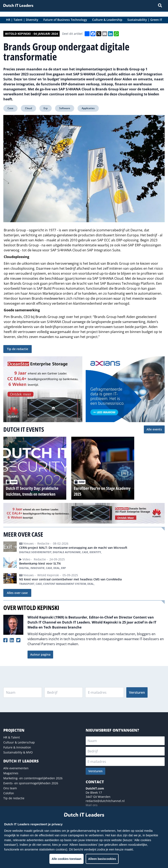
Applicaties (88, 108)
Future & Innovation (17, 747)
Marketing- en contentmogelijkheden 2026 (33, 778)
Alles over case (17, 593)
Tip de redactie (18, 349)
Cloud (28, 108)
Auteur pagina (40, 654)
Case (10, 108)
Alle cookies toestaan (66, 859)
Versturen (137, 692)
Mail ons (92, 805)
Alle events (154, 429)
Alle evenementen (16, 768)
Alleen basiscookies (102, 859)
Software (65, 108)
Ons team (10, 788)
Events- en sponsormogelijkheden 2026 (31, 783)
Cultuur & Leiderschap (19, 742)
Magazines (11, 773)
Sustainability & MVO (18, 752)
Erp (46, 108)
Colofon (9, 793)
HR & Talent (12, 737)
